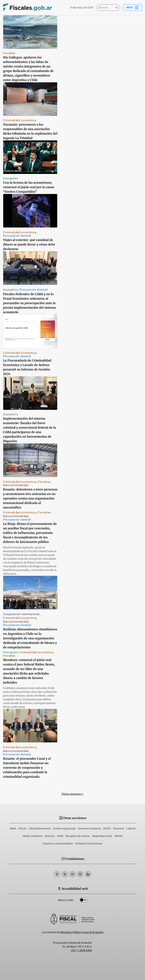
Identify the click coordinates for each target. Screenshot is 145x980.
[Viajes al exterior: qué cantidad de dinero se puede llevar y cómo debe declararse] (30, 211)
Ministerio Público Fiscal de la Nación (82, 932)
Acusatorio (11, 290)
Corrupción (11, 178)
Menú (133, 8)
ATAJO (22, 828)
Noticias (50, 836)
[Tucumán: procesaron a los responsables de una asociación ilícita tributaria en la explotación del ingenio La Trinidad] (30, 99)
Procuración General (17, 236)
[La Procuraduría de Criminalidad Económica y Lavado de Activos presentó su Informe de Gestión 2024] (30, 331)
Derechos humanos (89, 828)
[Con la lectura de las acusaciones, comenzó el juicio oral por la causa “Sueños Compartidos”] (30, 157)
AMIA (13, 828)
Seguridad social (102, 836)
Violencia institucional (89, 844)
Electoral (119, 828)
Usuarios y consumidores (58, 844)
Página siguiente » (72, 794)
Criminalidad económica (20, 120)
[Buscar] (106, 8)
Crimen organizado (64, 828)
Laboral (131, 828)
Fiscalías (9, 53)
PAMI (60, 836)
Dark (83, 901)
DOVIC (107, 828)
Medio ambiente (33, 836)
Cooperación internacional (21, 614)
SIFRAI (118, 836)
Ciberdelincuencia (40, 828)
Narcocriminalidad (16, 485)
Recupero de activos (78, 836)
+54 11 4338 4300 (81, 950)
